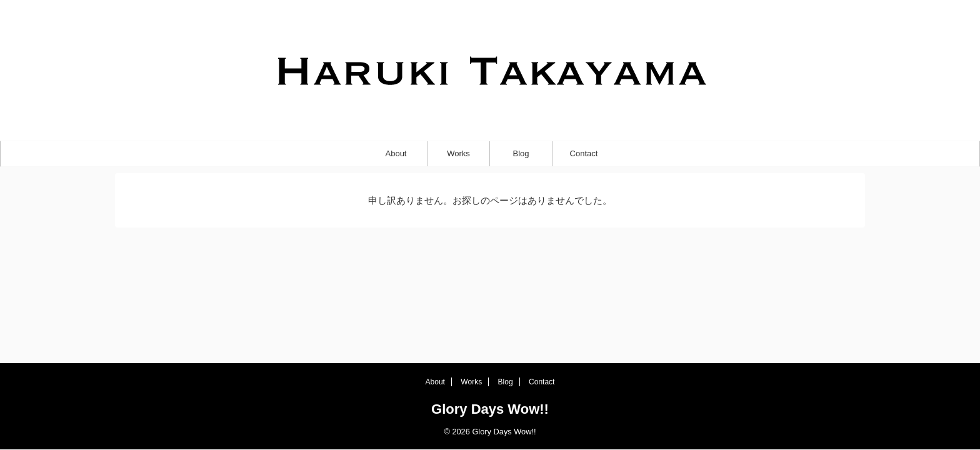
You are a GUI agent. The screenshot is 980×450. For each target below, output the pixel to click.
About (396, 153)
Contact (584, 153)
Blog (521, 153)
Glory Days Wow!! (490, 409)
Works (458, 153)
